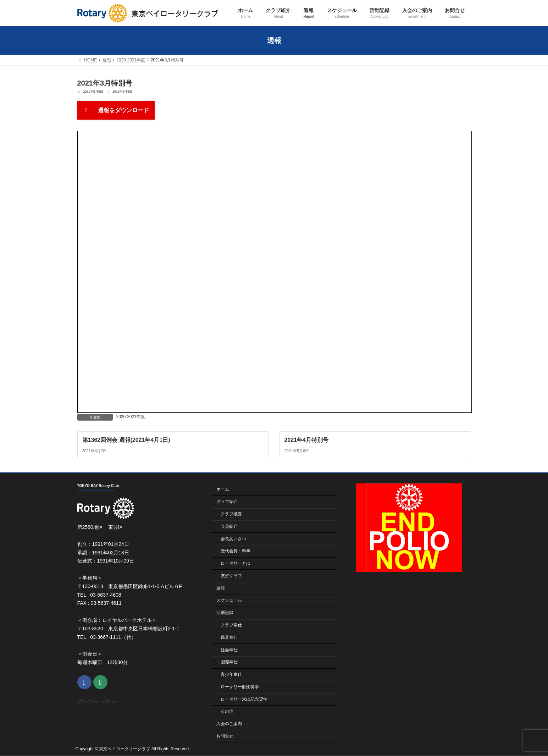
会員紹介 (229, 526)
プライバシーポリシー (99, 702)
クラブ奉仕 (231, 625)
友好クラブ (231, 576)
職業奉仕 (229, 637)
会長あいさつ (233, 539)
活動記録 (225, 613)
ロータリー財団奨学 (240, 687)
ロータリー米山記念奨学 (244, 699)
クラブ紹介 (227, 502)
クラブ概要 (231, 514)
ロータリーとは (236, 563)
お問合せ (225, 736)
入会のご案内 (229, 724)
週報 (221, 588)
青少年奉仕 (231, 674)
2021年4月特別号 (306, 440)
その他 (227, 712)
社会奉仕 (229, 650)
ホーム (223, 489)
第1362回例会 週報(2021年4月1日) (126, 440)
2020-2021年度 (131, 417)
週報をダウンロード (116, 110)
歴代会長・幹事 (236, 551)
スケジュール (229, 601)
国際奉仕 (229, 662)
